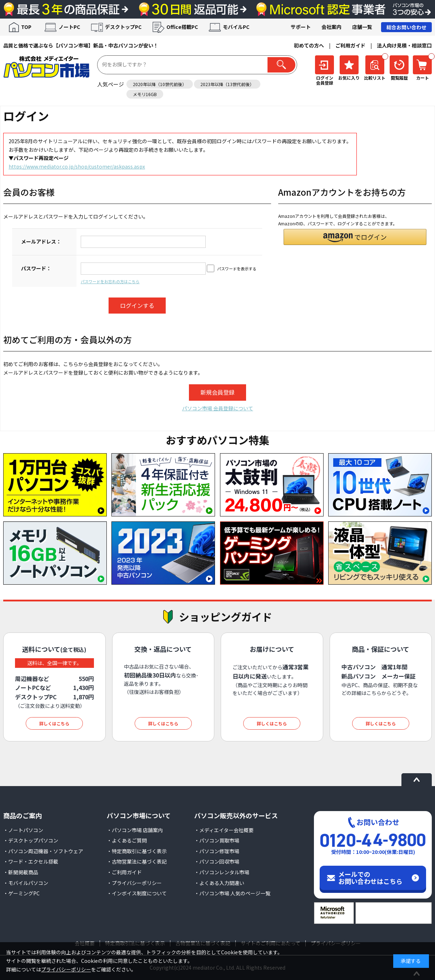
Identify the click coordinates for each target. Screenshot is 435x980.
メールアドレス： (41, 241)
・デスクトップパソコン (31, 840)
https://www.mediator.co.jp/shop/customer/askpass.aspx (77, 166)
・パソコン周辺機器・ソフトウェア (43, 851)
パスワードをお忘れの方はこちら (110, 281)
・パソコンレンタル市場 (222, 872)
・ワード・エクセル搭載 (31, 861)
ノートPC (69, 27)
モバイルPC (236, 27)
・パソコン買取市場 (217, 840)
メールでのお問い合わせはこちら (370, 877)
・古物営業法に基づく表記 (137, 861)
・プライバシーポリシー (134, 883)
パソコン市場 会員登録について (218, 408)
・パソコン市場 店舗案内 (135, 830)
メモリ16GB (145, 94)
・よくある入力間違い (219, 883)
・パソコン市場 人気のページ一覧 (232, 893)
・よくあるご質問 (127, 840)
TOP (26, 27)
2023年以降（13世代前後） (227, 84)
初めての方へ (309, 45)
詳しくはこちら (54, 723)
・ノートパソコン (23, 830)
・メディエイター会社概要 (224, 830)
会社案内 (331, 27)
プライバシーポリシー (66, 969)
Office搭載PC (182, 27)
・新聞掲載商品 (21, 872)
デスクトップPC (123, 27)
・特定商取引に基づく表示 (137, 851)
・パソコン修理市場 (217, 851)
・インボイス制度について (137, 893)
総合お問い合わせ (406, 27)
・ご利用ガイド (124, 872)
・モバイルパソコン (26, 883)
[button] (355, 237)
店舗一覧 (362, 27)
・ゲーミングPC (21, 893)
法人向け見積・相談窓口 (404, 45)
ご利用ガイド (350, 45)
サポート (301, 27)
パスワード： (36, 268)
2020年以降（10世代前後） (160, 84)
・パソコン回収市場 (217, 861)
